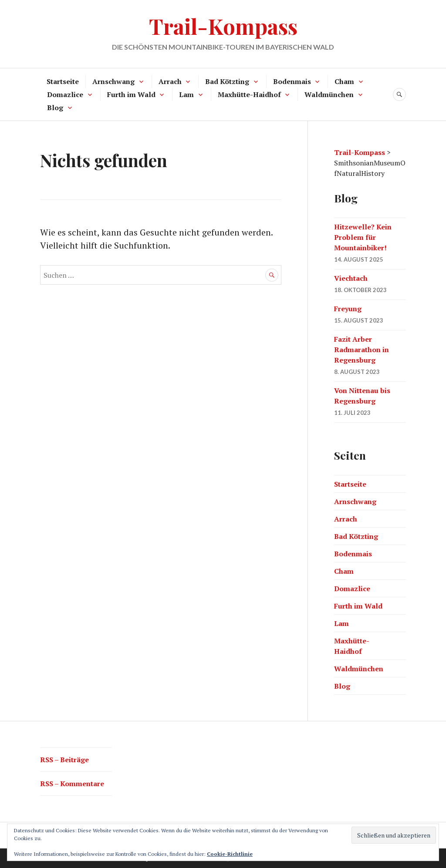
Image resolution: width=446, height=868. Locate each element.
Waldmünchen (329, 94)
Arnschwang (113, 81)
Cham (344, 81)
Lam (186, 94)
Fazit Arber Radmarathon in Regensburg (362, 350)
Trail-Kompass (223, 26)
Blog (55, 108)
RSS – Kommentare (72, 784)
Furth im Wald (131, 94)
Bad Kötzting (227, 81)
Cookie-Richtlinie (230, 854)
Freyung (348, 309)
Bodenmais (292, 81)
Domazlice (65, 94)
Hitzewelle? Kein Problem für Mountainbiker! (363, 237)
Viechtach (351, 278)
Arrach (170, 81)
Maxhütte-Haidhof (249, 94)
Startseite (63, 81)
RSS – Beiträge (64, 760)
